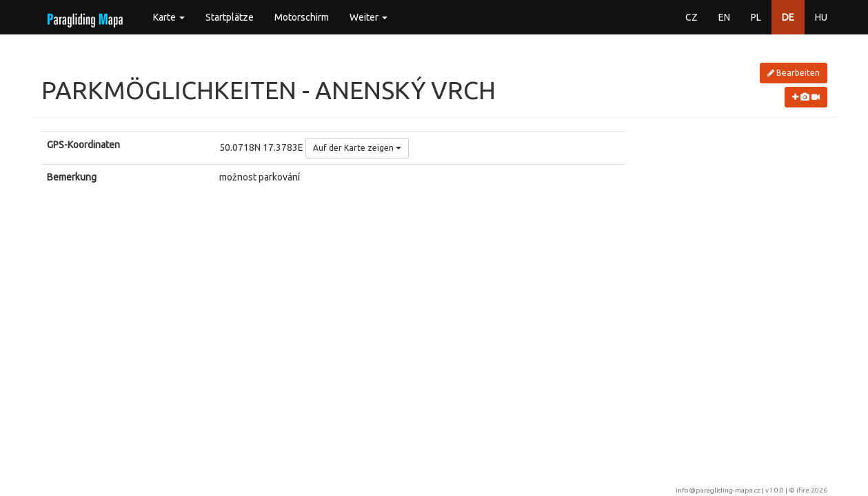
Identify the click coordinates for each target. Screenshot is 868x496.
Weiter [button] (369, 17)
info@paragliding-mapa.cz (718, 490)
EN (724, 17)
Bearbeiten (794, 73)
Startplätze (230, 17)
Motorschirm (302, 17)
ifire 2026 (812, 490)
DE (788, 17)
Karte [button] (169, 17)
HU (821, 17)
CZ (692, 17)
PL (756, 17)
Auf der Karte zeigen (357, 148)
